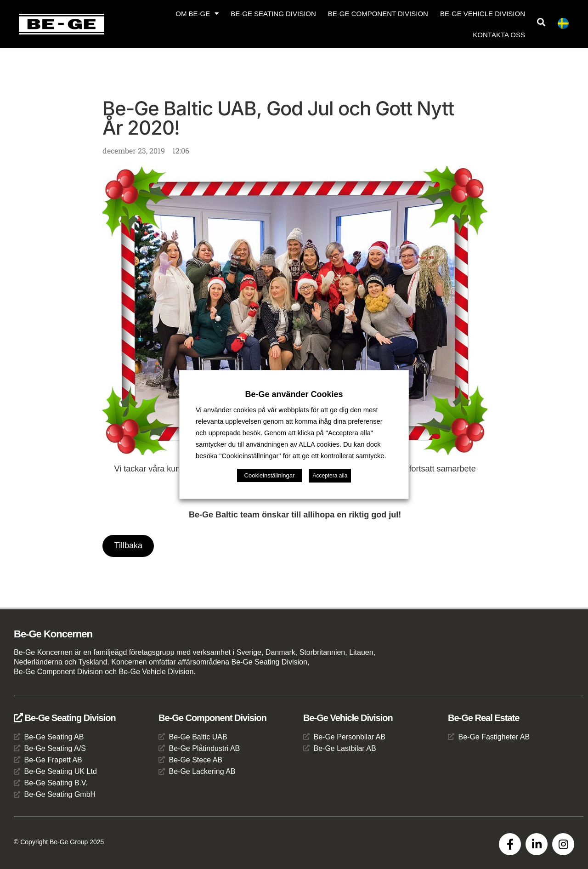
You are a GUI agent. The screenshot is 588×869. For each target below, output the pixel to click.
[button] (541, 22)
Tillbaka (128, 546)
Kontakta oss (499, 35)
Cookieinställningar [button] (270, 475)
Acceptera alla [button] (330, 476)
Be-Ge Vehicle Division (483, 14)
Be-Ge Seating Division (273, 14)
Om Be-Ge (197, 14)
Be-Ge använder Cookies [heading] (294, 394)
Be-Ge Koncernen (53, 634)
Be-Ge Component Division (378, 14)
